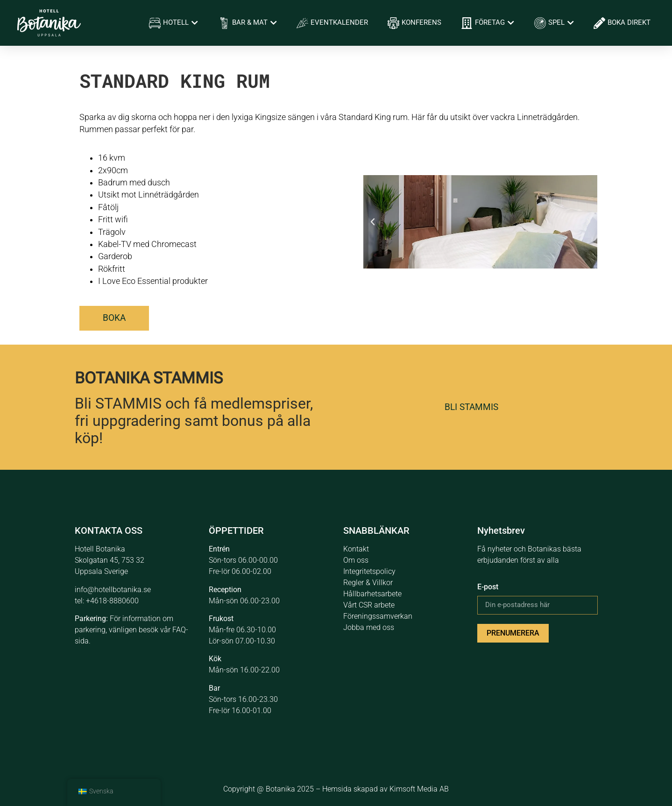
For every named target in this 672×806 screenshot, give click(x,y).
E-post (488, 587)
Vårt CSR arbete (369, 605)
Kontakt (356, 549)
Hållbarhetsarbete (372, 594)
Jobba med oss (369, 627)
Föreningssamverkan (378, 616)
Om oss (356, 560)
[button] (373, 222)
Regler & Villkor (368, 583)
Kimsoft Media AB (419, 789)
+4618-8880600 (112, 601)
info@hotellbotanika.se (113, 590)
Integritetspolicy (369, 571)
